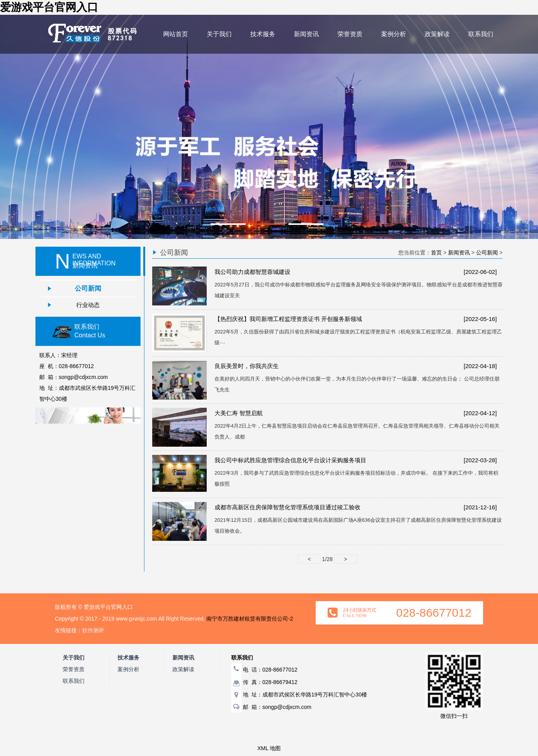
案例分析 (394, 34)
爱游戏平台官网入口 (49, 7)
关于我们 (219, 34)
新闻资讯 (306, 34)
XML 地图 (269, 748)
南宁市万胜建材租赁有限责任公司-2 (250, 619)
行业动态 (88, 305)
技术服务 (263, 34)
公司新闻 (88, 288)
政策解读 (437, 34)
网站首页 (176, 34)
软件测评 (93, 630)
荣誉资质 (350, 34)
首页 (436, 253)
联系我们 (481, 34)
